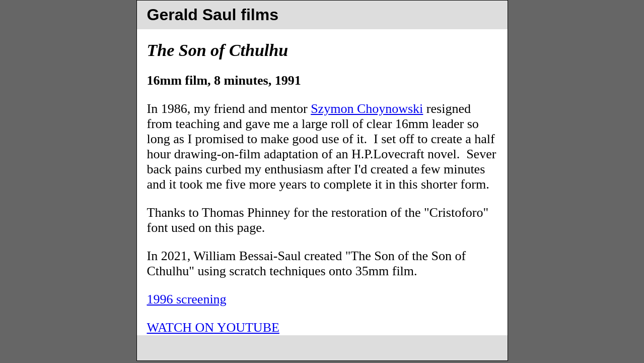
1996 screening (187, 299)
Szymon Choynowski (367, 109)
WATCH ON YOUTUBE (213, 327)
